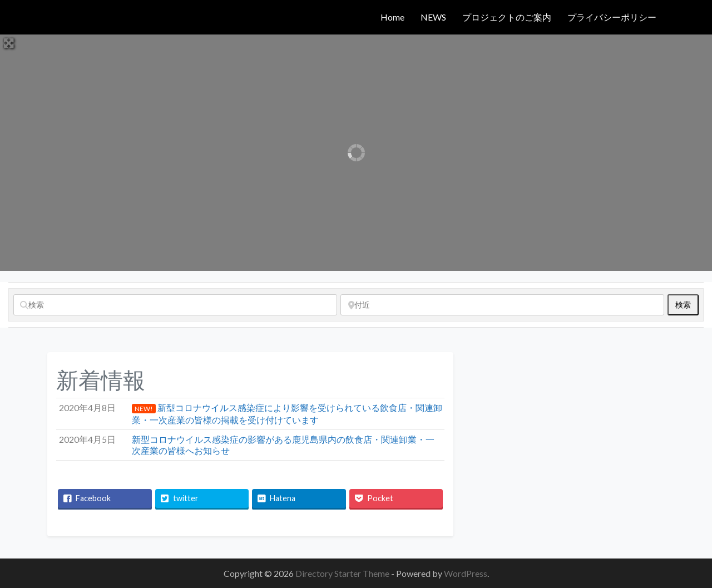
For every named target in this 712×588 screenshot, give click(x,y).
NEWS (433, 17)
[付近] (502, 305)
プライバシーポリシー (612, 17)
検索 (687, 304)
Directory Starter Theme (343, 573)
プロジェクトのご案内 (507, 17)
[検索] (175, 305)
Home (392, 17)
